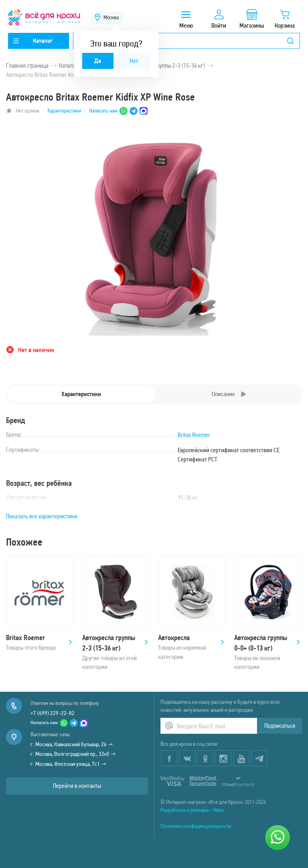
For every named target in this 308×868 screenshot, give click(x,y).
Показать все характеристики (42, 516)
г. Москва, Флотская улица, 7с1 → (68, 764)
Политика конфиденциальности (196, 826)
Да (98, 61)
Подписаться (280, 726)
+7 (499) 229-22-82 (53, 713)
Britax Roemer (194, 435)
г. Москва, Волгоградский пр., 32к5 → (73, 754)
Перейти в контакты (77, 786)
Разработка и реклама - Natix (192, 810)
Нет (134, 61)
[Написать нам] (278, 838)
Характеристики (64, 111)
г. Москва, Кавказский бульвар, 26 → (72, 744)
